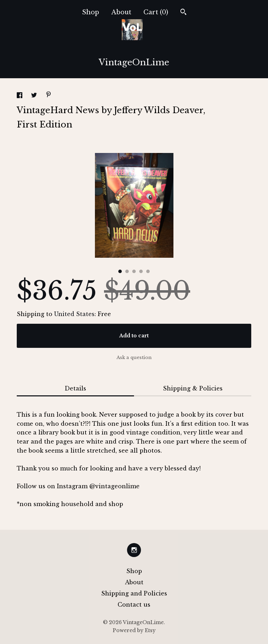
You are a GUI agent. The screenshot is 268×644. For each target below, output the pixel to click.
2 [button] (127, 271)
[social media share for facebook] (20, 96)
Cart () (156, 12)
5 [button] (148, 271)
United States (74, 314)
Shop (91, 12)
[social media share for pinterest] (49, 95)
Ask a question (134, 357)
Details (75, 388)
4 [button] (141, 271)
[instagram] (134, 550)
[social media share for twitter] (35, 96)
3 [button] (134, 271)
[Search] (183, 13)
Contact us (134, 605)
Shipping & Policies (193, 388)
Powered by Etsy (134, 630)
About (121, 12)
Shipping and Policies (134, 593)
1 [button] (120, 271)
